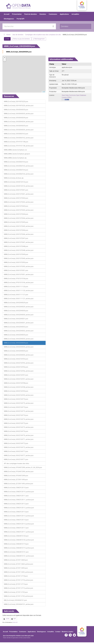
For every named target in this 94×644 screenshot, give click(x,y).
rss (70, 637)
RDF (15, 620)
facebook (66, 637)
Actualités (75, 16)
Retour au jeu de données (21, 40)
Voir (8, 41)
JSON (8, 620)
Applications (64, 16)
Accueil (7, 16)
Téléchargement (39, 40)
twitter (74, 637)
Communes (53, 16)
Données (43, 16)
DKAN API (15, 624)
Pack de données (31, 16)
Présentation (17, 16)
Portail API (21, 20)
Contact (58, 633)
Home (8, 36)
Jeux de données (18, 36)
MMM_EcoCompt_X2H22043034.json (19, 53)
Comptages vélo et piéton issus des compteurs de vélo (43, 36)
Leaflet (44, 93)
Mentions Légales (67, 633)
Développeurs (9, 20)
